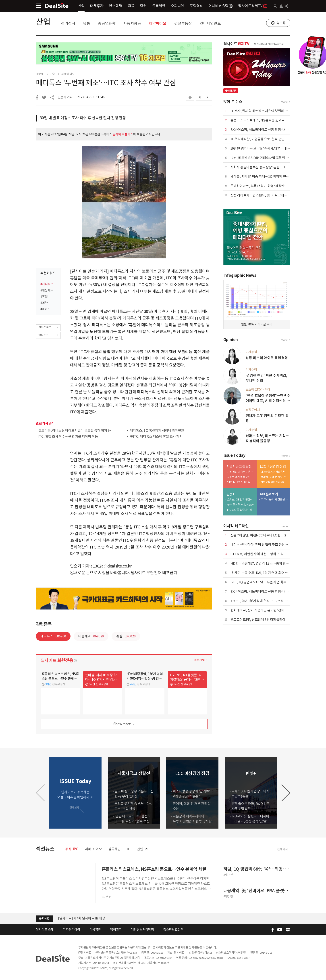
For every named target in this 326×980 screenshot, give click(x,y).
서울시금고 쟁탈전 (239, 466)
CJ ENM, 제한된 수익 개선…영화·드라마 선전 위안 (266, 554)
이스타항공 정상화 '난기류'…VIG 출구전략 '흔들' (274, 472)
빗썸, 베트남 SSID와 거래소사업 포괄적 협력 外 (263, 158)
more (51, 423)
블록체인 (159, 6)
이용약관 (95, 930)
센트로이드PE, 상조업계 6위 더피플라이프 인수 (263, 620)
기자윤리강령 (72, 930)
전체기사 (282, 849)
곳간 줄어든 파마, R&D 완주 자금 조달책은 (241, 505)
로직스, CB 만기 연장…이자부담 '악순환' (241, 499)
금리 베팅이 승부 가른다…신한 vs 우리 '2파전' (241, 472)
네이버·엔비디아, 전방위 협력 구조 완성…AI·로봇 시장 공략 (271, 545)
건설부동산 (183, 23)
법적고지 (116, 930)
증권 (143, 6)
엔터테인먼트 (210, 23)
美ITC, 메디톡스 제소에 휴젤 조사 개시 (156, 437)
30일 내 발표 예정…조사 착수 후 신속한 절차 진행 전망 (83, 118)
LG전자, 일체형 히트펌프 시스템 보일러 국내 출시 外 (266, 111)
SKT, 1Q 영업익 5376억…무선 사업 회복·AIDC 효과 (266, 582)
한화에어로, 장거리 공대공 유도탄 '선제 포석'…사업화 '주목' (272, 610)
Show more (124, 724)
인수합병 (115, 6)
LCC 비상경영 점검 (273, 466)
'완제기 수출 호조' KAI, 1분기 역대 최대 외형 (261, 573)
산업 (81, 6)
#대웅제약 (47, 290)
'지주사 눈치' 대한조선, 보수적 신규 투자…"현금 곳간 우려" (274, 499)
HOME (40, 74)
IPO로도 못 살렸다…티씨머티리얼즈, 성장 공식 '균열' (241, 510)
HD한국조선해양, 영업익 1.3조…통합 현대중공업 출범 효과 (271, 563)
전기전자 (68, 23)
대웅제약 (91, 636)
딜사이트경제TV (253, 6)
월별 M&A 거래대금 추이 (257, 324)
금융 (131, 6)
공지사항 (44, 918)
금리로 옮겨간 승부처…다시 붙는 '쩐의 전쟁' (241, 477)
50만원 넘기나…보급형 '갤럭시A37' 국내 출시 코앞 (265, 148)
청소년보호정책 (173, 930)
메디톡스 (53, 636)
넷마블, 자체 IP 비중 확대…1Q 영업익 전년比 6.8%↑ (267, 177)
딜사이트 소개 (45, 930)
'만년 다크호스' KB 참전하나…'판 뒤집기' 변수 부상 (241, 482)
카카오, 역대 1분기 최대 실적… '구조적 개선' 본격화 (266, 601)
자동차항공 (132, 23)
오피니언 (178, 6)
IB (129, 849)
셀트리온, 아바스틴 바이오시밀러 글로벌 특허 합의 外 (75, 431)
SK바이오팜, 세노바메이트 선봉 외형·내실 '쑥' (263, 130)
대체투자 (97, 6)
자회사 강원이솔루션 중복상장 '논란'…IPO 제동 (264, 167)
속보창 (281, 23)
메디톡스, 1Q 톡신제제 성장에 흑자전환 (157, 431)
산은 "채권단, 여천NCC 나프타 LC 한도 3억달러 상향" (267, 535)
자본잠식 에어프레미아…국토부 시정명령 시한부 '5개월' (274, 482)
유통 (87, 23)
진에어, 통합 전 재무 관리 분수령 (274, 477)
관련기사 (42, 423)
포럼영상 (196, 6)
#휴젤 (44, 297)
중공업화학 (107, 23)
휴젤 (126, 636)
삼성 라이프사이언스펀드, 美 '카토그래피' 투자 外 (265, 195)
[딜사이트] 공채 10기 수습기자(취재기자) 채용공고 (93, 916)
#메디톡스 (47, 284)
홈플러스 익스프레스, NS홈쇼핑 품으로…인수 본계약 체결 (271, 120)
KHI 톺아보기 (269, 494)
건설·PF (143, 849)
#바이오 (46, 309)
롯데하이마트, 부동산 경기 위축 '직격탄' (258, 186)
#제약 (44, 303)
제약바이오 (158, 23)
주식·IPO (72, 849)
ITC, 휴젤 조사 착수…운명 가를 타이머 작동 (68, 437)
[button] (286, 793)
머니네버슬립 (220, 6)
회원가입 (199, 660)
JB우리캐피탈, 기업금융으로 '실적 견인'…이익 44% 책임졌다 (273, 139)
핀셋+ (230, 494)
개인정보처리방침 (142, 930)
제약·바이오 (93, 849)
